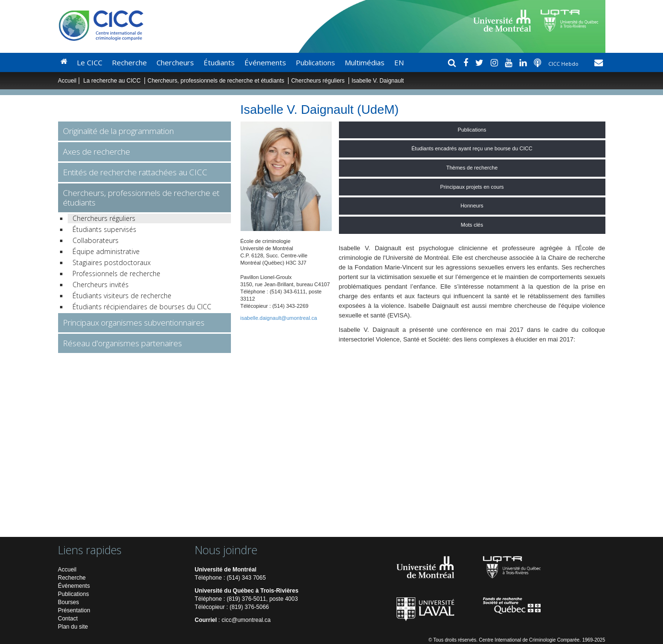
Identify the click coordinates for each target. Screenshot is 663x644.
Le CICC (90, 62)
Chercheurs (175, 62)
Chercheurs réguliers (318, 81)
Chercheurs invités (101, 285)
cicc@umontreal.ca (246, 620)
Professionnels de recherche (116, 273)
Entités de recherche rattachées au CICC (135, 172)
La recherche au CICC (113, 81)
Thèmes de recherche (472, 168)
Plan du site (73, 627)
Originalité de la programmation (118, 131)
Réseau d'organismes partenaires (122, 343)
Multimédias (365, 62)
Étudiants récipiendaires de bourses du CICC (142, 307)
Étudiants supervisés (104, 229)
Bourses (69, 602)
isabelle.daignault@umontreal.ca (279, 318)
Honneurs (472, 206)
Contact (68, 619)
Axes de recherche (96, 152)
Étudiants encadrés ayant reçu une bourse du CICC (472, 148)
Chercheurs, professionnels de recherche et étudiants (217, 81)
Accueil (67, 81)
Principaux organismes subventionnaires (134, 322)
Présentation (74, 610)
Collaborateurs (96, 240)
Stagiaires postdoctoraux (112, 262)
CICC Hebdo (564, 64)
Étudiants (219, 62)
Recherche (129, 62)
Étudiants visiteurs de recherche (122, 296)
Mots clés (472, 225)
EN (399, 62)
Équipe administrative (106, 251)
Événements (265, 62)
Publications (315, 62)
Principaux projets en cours (472, 187)
